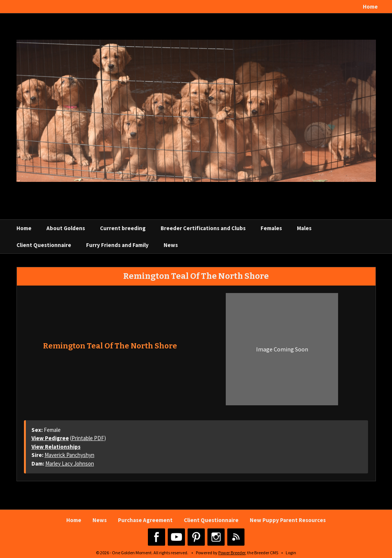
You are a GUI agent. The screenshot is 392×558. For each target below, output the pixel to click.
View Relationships (56, 447)
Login (291, 553)
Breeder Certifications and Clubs (203, 228)
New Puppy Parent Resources (288, 520)
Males (304, 228)
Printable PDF (88, 438)
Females (271, 228)
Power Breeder (232, 553)
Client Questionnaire (44, 245)
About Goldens (66, 228)
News (171, 245)
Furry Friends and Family (117, 245)
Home (370, 7)
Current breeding (123, 228)
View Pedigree (50, 438)
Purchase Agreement (145, 520)
